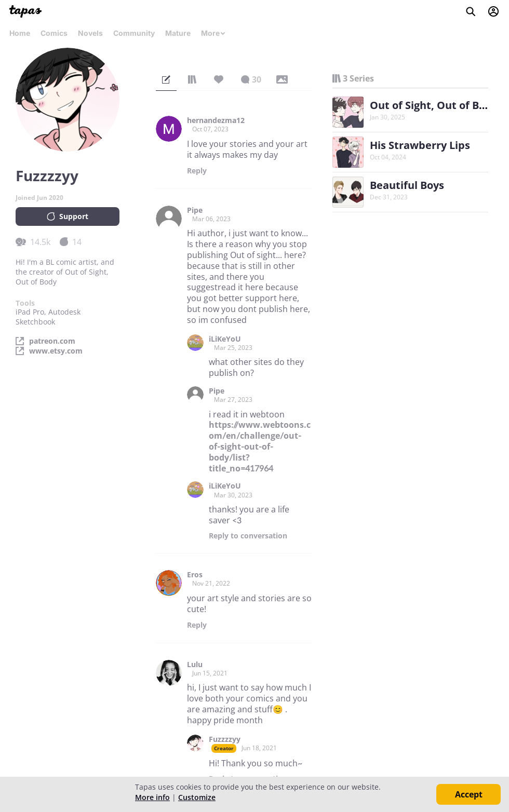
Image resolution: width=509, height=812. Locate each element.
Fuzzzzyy (225, 739)
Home (20, 33)
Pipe (195, 210)
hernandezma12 (216, 120)
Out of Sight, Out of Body (434, 105)
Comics (54, 33)
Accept (469, 794)
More (213, 33)
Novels (90, 33)
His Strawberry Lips (420, 145)
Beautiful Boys (407, 185)
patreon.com (52, 341)
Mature (178, 33)
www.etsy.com (56, 351)
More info (152, 797)
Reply (197, 171)
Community (134, 33)
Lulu (195, 665)
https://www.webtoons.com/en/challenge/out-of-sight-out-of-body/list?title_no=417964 (260, 446)
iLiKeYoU (225, 339)
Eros (195, 575)
